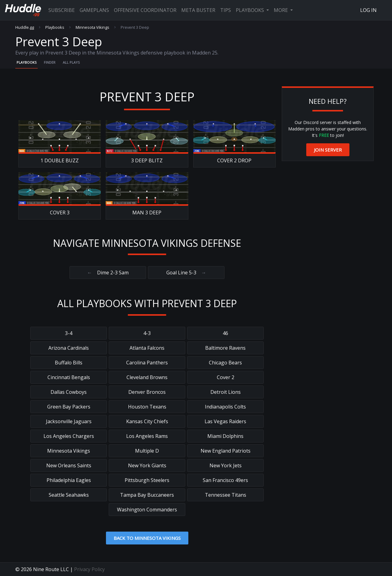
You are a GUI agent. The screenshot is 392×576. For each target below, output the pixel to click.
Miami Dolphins (225, 436)
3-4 (69, 333)
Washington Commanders (147, 510)
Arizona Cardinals (69, 348)
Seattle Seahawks (69, 495)
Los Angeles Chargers (69, 436)
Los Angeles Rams (147, 436)
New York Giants (147, 465)
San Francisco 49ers (225, 480)
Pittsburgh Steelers (147, 480)
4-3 (147, 333)
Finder (50, 62)
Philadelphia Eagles (69, 480)
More (281, 10)
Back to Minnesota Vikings (147, 538)
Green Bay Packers (69, 407)
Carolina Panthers (147, 363)
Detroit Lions (226, 392)
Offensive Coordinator (145, 10)
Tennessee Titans (226, 495)
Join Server (328, 150)
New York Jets (226, 465)
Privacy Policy (89, 569)
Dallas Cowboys (69, 392)
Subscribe (62, 10)
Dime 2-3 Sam (108, 273)
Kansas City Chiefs (147, 421)
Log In (368, 10)
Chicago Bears (225, 363)
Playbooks (251, 10)
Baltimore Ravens (225, 348)
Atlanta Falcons (147, 348)
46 (225, 333)
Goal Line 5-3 (186, 273)
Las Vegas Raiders (225, 421)
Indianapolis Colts (225, 407)
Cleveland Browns (147, 377)
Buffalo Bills (69, 363)
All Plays (71, 62)
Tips (226, 10)
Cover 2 (226, 377)
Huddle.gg (25, 27)
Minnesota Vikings (92, 27)
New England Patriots (226, 451)
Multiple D (147, 451)
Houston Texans (147, 407)
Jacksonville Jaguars (69, 421)
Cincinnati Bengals (69, 377)
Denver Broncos (147, 392)
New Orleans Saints (69, 465)
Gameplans (94, 10)
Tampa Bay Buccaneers (147, 495)
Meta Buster (198, 10)
